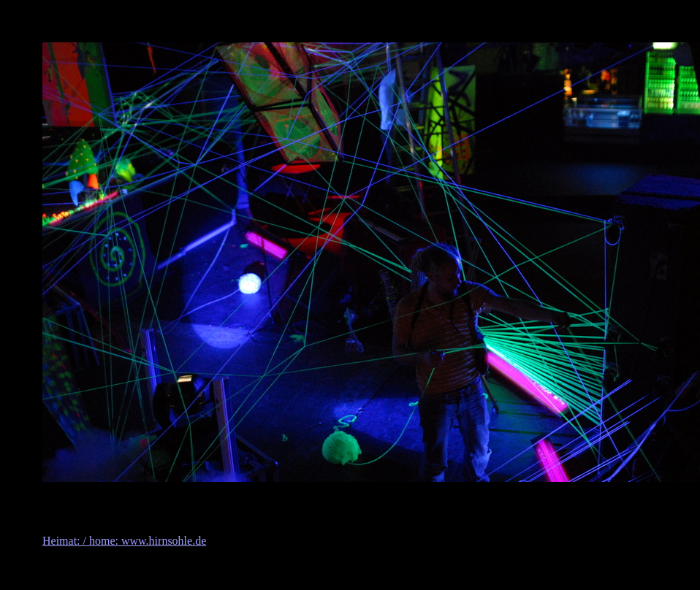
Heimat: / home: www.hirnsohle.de (124, 541)
